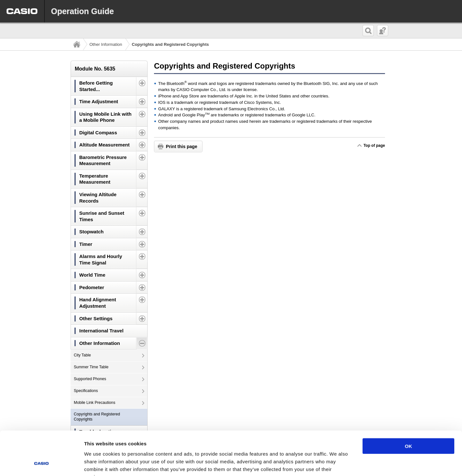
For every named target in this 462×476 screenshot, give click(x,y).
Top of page (374, 146)
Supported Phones (90, 379)
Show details (337, 463)
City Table (82, 355)
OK (409, 407)
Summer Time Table (91, 367)
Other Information (106, 44)
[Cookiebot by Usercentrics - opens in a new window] (42, 463)
